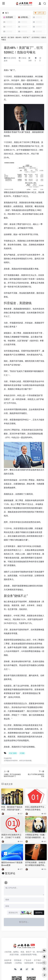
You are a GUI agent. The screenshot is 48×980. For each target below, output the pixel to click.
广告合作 (28, 960)
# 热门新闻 (13, 753)
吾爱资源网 (29, 963)
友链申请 (8, 960)
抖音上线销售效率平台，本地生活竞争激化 (36, 808)
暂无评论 (10, 873)
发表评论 (39, 913)
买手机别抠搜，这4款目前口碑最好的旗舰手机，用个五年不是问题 (36, 864)
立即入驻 (40, 13)
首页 (5, 37)
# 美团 (22, 753)
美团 (6, 70)
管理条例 (18, 960)
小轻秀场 (18, 963)
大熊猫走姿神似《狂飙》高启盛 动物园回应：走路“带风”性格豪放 (36, 836)
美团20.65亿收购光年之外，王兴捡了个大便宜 (11, 836)
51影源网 (40, 963)
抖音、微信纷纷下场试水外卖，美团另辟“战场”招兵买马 (12, 809)
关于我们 (38, 960)
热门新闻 (11, 37)
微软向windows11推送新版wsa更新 (12, 864)
